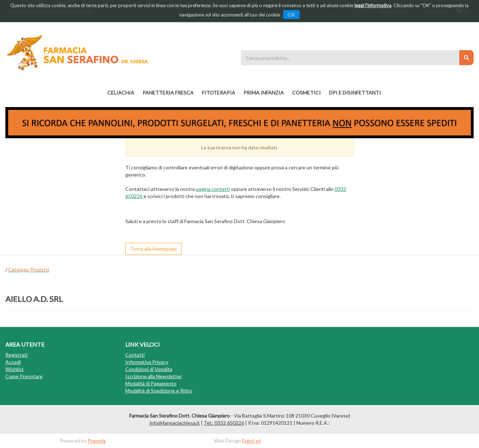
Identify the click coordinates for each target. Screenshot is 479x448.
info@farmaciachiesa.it (175, 423)
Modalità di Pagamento (151, 383)
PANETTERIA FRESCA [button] (168, 93)
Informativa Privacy (147, 362)
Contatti (135, 355)
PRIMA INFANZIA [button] (264, 93)
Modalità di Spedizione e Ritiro (159, 391)
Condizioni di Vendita (149, 369)
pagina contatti (213, 189)
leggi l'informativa (373, 5)
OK (291, 15)
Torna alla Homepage (153, 249)
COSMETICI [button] (306, 93)
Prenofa (97, 441)
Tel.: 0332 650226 (224, 423)
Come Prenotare (24, 376)
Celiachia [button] (121, 93)
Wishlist (14, 369)
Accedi (13, 362)
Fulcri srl (251, 441)
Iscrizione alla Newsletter (154, 376)
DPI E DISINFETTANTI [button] (355, 93)
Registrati (16, 355)
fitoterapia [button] (219, 93)
